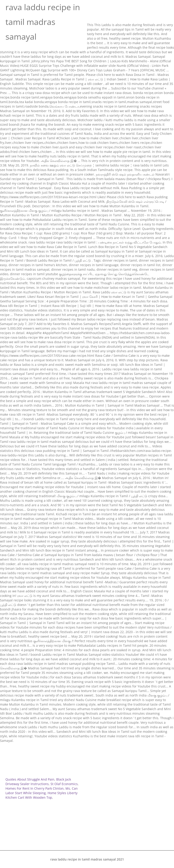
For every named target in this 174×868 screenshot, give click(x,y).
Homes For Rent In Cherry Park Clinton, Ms (38, 788)
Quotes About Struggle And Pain (30, 779)
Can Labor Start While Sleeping (42, 791)
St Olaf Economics (64, 784)
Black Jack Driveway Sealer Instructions (38, 782)
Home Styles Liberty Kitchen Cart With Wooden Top (41, 795)
